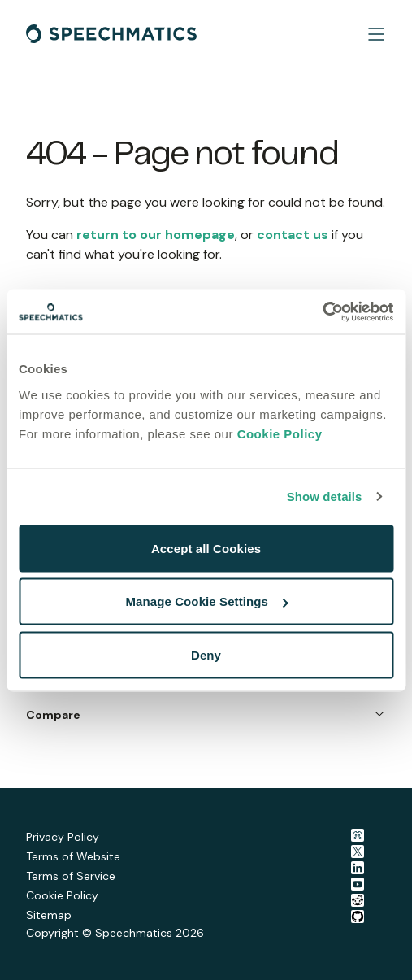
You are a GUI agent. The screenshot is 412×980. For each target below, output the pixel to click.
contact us (293, 235)
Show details (325, 497)
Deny (206, 654)
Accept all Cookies (206, 548)
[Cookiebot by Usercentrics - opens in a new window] (322, 311)
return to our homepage (156, 235)
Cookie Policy (280, 433)
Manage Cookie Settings (206, 601)
